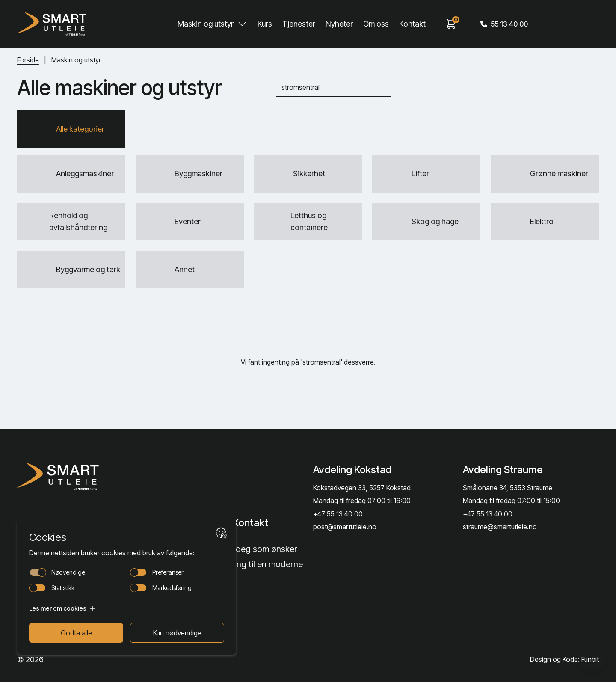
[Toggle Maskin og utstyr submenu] (242, 24)
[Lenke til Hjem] (83, 477)
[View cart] (451, 24)
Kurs (265, 24)
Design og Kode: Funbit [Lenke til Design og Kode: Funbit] (564, 659)
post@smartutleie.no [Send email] (345, 527)
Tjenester (299, 24)
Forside (28, 60)
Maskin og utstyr (206, 24)
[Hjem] (52, 24)
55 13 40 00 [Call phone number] (504, 24)
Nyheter (339, 24)
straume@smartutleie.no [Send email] (500, 527)
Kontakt (412, 24)
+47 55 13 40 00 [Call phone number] (338, 514)
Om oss (376, 24)
